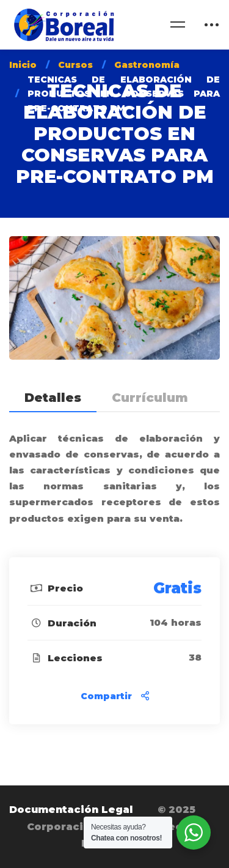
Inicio (23, 65)
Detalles (53, 398)
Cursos (75, 65)
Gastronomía (147, 65)
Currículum (150, 398)
